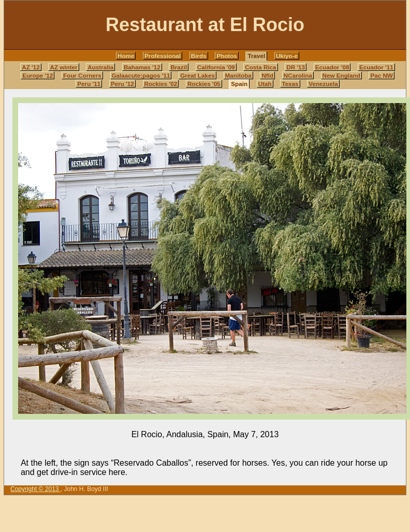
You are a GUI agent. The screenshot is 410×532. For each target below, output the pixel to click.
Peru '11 (89, 84)
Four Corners (82, 75)
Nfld (267, 75)
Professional (163, 56)
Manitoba (238, 75)
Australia (100, 67)
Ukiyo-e (287, 56)
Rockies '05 (204, 84)
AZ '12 (31, 67)
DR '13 (296, 67)
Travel (256, 56)
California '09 (216, 67)
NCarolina (298, 75)
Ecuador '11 (376, 67)
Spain (239, 84)
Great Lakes (197, 75)
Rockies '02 (161, 84)
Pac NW (381, 75)
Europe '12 (38, 75)
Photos (227, 56)
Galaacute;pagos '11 (141, 75)
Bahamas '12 (142, 67)
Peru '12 (122, 84)
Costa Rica (260, 67)
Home (126, 56)
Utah (265, 84)
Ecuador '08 (332, 67)
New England (341, 75)
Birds (199, 56)
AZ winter (63, 67)
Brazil (179, 67)
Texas (290, 84)
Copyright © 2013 (35, 489)
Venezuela (323, 84)
